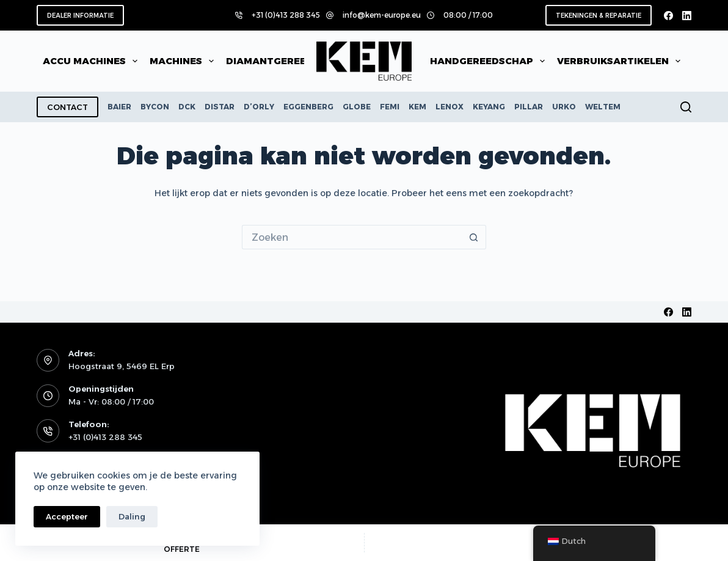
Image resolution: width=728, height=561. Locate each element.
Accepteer (67, 516)
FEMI (390, 107)
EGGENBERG (308, 107)
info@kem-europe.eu (382, 15)
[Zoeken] (686, 107)
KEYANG (489, 107)
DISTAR (220, 107)
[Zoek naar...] (352, 237)
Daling (132, 516)
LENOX (450, 107)
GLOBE (357, 107)
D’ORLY (259, 107)
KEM (417, 107)
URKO (564, 107)
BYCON (155, 107)
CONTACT (67, 107)
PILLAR (529, 107)
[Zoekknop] (474, 237)
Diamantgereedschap (295, 61)
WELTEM (603, 107)
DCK (187, 107)
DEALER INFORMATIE (80, 16)
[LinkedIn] (687, 16)
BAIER (119, 107)
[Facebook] (668, 16)
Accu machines (93, 61)
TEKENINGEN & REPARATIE (599, 16)
